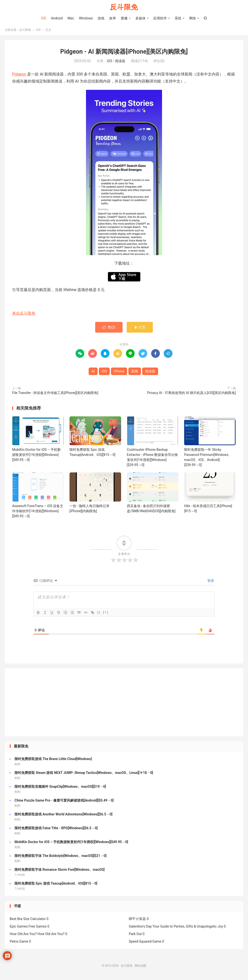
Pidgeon (19, 75)
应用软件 (160, 18)
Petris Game (19, 942)
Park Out (135, 935)
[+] (106, 613)
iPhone (119, 372)
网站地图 (140, 966)
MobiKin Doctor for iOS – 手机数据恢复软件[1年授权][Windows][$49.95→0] (36, 455)
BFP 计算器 (137, 920)
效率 (113, 18)
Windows (86, 18)
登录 (210, 581)
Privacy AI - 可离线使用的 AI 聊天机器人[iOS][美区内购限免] (191, 394)
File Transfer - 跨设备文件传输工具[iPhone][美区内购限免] (55, 394)
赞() (109, 328)
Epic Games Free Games (28, 927)
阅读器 (120, 62)
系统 (178, 18)
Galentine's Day (140, 927)
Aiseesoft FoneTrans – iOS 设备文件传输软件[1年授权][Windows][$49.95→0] (38, 512)
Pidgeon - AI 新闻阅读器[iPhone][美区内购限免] (124, 52)
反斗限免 (124, 7)
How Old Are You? (23, 935)
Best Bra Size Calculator (28, 920)
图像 (124, 18)
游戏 (101, 18)
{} (99, 613)
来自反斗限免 (24, 314)
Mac (71, 18)
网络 (193, 18)
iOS (43, 18)
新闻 (135, 372)
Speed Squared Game (145, 942)
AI (93, 372)
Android (57, 18)
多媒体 (140, 18)
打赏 (140, 328)
